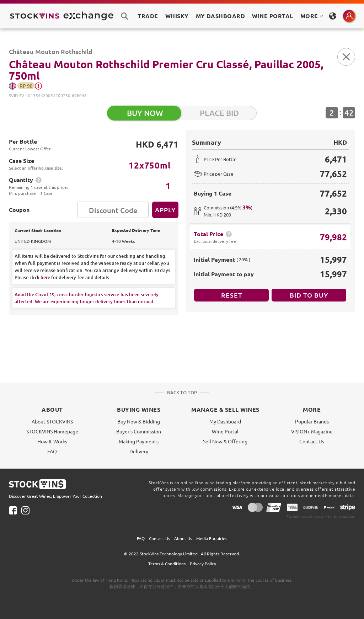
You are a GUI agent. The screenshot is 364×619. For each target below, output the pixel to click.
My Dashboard (225, 421)
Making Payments (139, 441)
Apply (165, 210)
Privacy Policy (203, 564)
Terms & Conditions (167, 564)
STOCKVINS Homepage (52, 431)
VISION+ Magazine (312, 431)
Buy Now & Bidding (139, 421)
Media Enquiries (212, 538)
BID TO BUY (309, 295)
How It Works (52, 441)
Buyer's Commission (139, 431)
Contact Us (312, 441)
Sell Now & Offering (225, 441)
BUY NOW (145, 113)
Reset (232, 295)
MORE (312, 16)
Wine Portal (272, 16)
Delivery (139, 451)
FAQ (52, 451)
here (45, 277)
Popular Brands (312, 421)
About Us (183, 538)
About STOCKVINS (52, 421)
